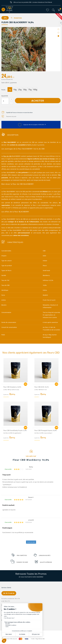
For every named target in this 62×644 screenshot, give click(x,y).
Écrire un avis (31, 542)
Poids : (4, 90)
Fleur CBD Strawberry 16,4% (12, 387)
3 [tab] (58, 36)
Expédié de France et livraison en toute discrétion (19, 113)
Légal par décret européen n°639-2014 (31, 125)
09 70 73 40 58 (9, 593)
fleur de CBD (8, 156)
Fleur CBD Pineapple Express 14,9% (46, 430)
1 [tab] (58, 29)
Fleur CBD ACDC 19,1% (42, 387)
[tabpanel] (31, 49)
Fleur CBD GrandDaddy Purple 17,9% (15, 430)
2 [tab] (58, 33)
